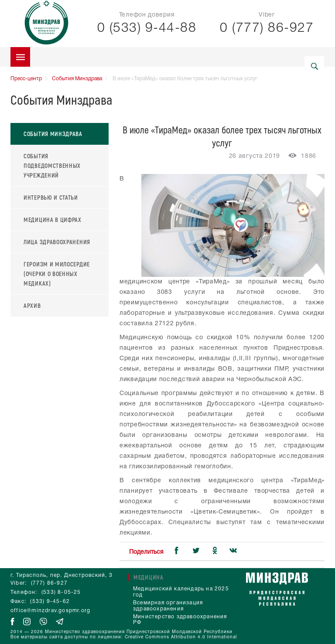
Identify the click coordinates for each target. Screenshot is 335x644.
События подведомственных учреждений (52, 165)
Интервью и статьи (51, 197)
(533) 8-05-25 (61, 592)
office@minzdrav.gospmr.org (50, 611)
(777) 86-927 (49, 583)
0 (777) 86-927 (267, 29)
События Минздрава (77, 79)
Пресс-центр (26, 79)
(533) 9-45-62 (50, 601)
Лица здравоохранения (57, 242)
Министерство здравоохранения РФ (180, 620)
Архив (32, 305)
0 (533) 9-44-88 (147, 29)
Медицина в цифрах (53, 220)
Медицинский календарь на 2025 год (181, 592)
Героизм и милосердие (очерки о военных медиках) (57, 274)
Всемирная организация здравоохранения (168, 606)
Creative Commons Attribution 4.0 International (181, 637)
